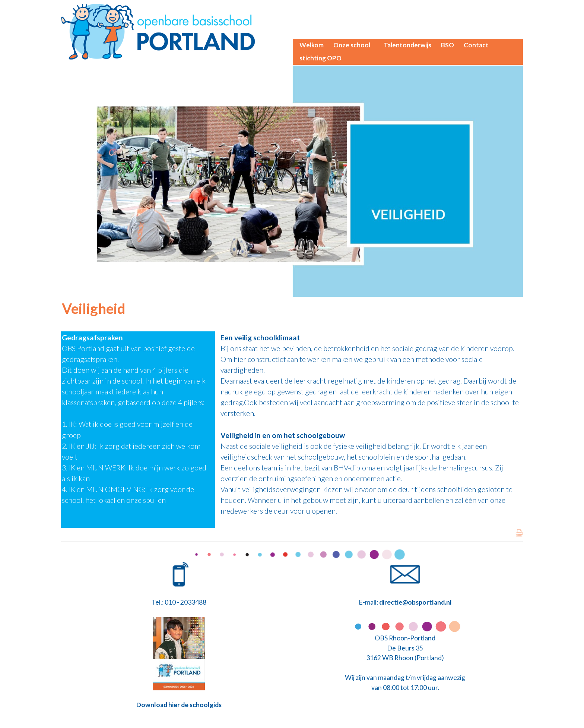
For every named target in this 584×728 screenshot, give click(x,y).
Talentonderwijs (407, 45)
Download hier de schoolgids (179, 705)
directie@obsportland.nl (415, 602)
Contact (476, 45)
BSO (447, 45)
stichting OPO (320, 58)
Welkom (312, 45)
